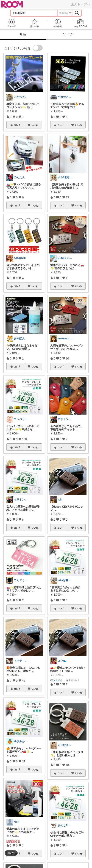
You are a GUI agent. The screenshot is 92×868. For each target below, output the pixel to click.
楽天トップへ (81, 4)
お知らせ (58, 23)
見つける (34, 23)
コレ (17, 125)
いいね (35, 125)
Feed (11, 23)
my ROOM (81, 23)
